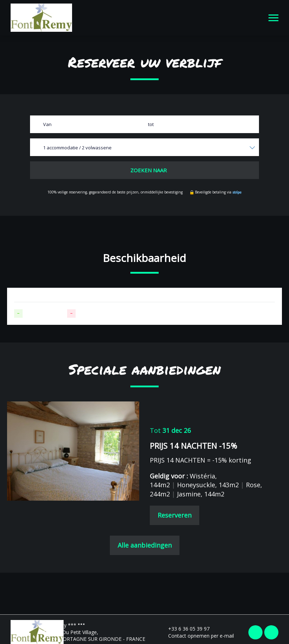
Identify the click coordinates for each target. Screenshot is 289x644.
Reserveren (175, 515)
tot (151, 124)
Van (47, 124)
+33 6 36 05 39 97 (185, 629)
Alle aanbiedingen (145, 545)
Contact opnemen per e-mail (197, 636)
